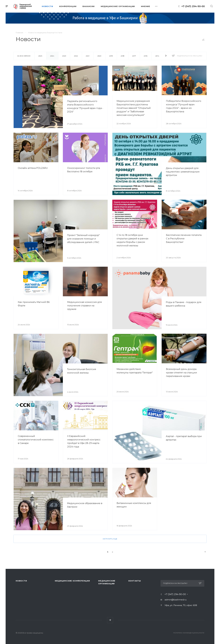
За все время (24, 56)
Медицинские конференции (72, 581)
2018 (123, 56)
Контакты (135, 581)
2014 (157, 56)
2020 (99, 56)
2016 (146, 56)
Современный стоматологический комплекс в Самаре (36, 440)
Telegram (110, 620)
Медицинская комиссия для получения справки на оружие (85, 306)
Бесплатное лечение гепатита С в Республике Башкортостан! (184, 239)
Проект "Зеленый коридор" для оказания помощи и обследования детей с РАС (83, 239)
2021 (88, 56)
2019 (111, 56)
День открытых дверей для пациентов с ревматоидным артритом (183, 172)
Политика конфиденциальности (189, 633)
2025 (40, 56)
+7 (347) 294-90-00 (193, 6)
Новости (21, 581)
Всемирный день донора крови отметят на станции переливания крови (181, 373)
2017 (134, 56)
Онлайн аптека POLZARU (33, 168)
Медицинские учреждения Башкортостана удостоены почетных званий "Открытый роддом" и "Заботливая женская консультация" (134, 108)
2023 (64, 56)
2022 (76, 56)
